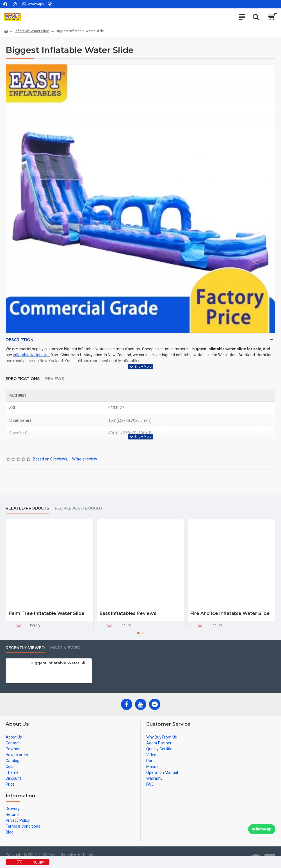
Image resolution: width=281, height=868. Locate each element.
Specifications (23, 379)
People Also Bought (79, 508)
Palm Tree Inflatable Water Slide (47, 613)
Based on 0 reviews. (50, 459)
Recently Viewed (25, 648)
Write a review (85, 459)
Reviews (55, 379)
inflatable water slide (31, 355)
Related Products (27, 508)
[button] (138, 633)
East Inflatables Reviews (128, 613)
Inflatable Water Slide (32, 31)
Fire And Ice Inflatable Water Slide (230, 613)
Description (20, 340)
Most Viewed (65, 648)
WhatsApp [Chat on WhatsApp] (262, 829)
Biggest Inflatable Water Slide (60, 663)
